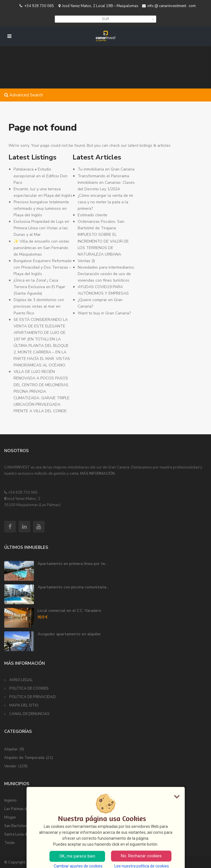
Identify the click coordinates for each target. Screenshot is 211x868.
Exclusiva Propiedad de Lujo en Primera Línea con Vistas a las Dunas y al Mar (41, 228)
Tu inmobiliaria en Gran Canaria (106, 169)
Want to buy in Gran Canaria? (104, 313)
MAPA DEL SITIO (24, 705)
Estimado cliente (93, 215)
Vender (10, 766)
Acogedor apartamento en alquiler (69, 634)
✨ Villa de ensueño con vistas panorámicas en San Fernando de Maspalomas (41, 248)
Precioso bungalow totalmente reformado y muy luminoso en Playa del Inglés (41, 209)
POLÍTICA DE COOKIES (29, 688)
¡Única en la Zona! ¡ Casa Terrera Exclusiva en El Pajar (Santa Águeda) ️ (39, 287)
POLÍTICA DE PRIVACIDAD (33, 697)
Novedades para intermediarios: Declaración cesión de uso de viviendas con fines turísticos (106, 274)
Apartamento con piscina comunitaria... (73, 587)
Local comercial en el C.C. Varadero (69, 611)
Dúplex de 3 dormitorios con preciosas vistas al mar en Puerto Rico (39, 306)
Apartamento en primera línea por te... (73, 564)
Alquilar (11, 749)
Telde (9, 843)
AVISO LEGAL (21, 680)
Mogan (10, 817)
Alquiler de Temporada (24, 758)
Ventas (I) (86, 261)
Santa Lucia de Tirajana (24, 834)
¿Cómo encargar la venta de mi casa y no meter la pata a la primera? (105, 202)
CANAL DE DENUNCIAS (29, 714)
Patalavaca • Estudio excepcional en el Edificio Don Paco (41, 176)
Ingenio (10, 800)
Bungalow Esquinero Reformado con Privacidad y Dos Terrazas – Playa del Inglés (43, 267)
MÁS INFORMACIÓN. (98, 474)
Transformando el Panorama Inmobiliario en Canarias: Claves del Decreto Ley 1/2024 (106, 183)
